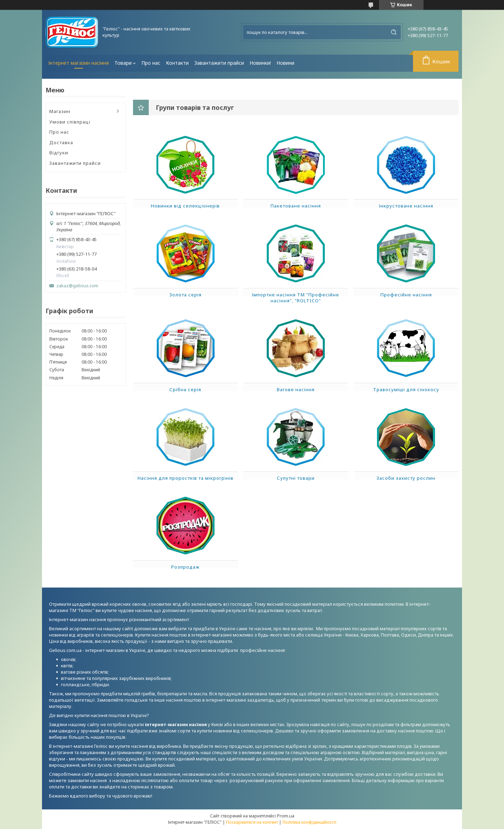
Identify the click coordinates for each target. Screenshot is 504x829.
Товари (123, 63)
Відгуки (59, 153)
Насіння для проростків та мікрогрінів (185, 478)
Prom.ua (286, 816)
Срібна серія (185, 389)
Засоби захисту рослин (406, 478)
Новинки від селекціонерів (185, 206)
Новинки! (260, 63)
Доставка (61, 142)
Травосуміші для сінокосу (406, 389)
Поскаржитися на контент (252, 822)
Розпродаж (185, 567)
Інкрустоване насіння (406, 206)
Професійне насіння (406, 295)
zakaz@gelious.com (77, 286)
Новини (285, 63)
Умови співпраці (70, 122)
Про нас (151, 63)
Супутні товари (296, 478)
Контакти (177, 63)
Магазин (60, 111)
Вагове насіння (296, 389)
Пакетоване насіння (296, 206)
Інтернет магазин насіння (79, 63)
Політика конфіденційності (309, 822)
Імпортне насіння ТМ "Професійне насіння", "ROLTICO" (296, 298)
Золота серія (185, 295)
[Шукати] (394, 32)
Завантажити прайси (219, 63)
